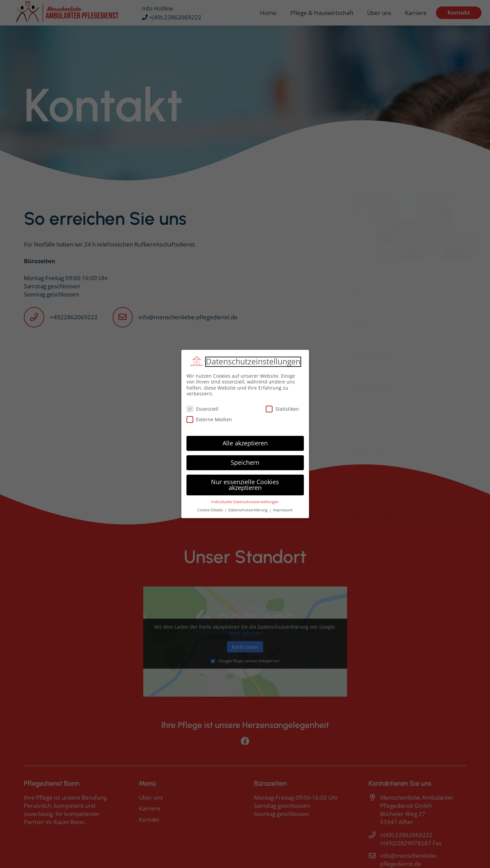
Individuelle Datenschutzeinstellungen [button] (245, 502)
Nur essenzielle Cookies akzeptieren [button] (245, 485)
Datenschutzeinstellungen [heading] (253, 362)
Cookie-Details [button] (211, 510)
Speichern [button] (245, 462)
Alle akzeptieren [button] (245, 443)
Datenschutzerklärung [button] (248, 510)
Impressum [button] (283, 510)
